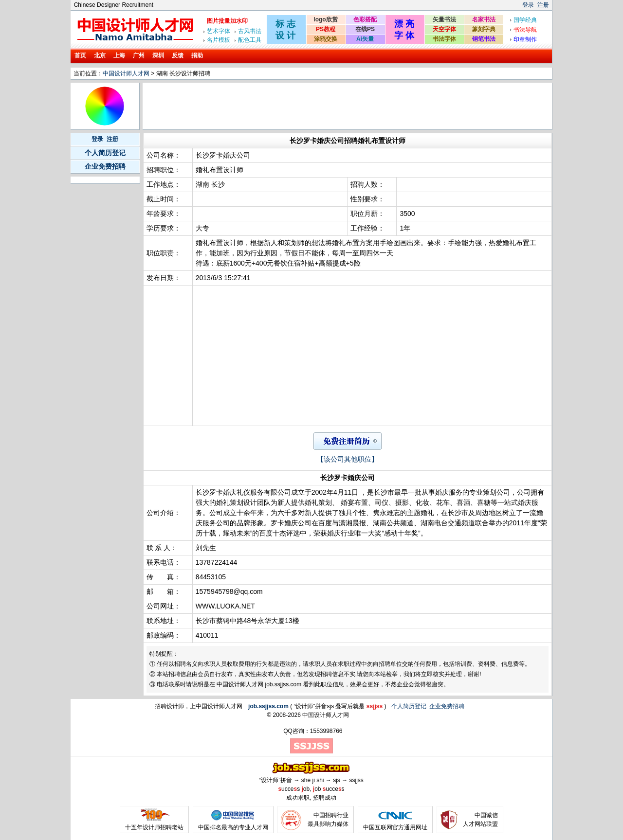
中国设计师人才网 (126, 73)
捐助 (197, 55)
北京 (100, 55)
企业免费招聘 (105, 166)
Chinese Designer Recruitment (114, 5)
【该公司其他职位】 (348, 459)
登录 (528, 5)
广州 (139, 55)
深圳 (158, 55)
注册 (543, 5)
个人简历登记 (105, 153)
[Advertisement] (321, 106)
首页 (80, 55)
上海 (119, 55)
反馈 (178, 55)
